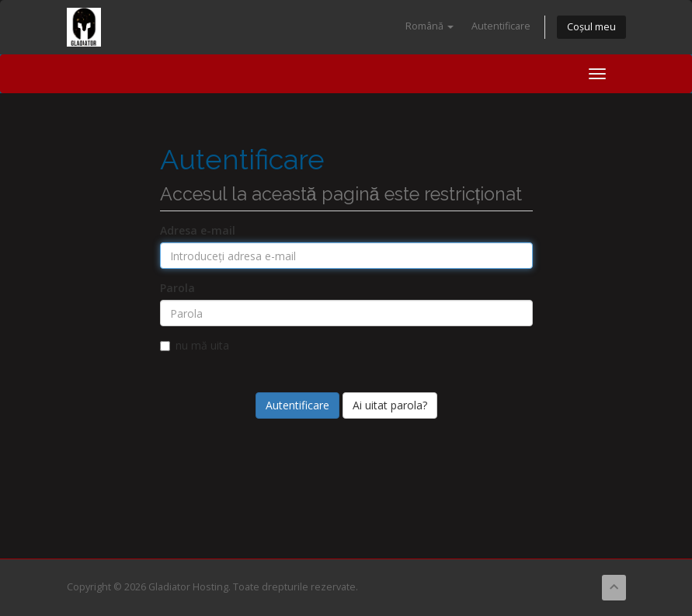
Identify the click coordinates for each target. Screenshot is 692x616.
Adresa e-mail (198, 230)
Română (429, 26)
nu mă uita (195, 345)
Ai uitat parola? (390, 405)
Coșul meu (591, 27)
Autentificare (501, 26)
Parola (177, 288)
